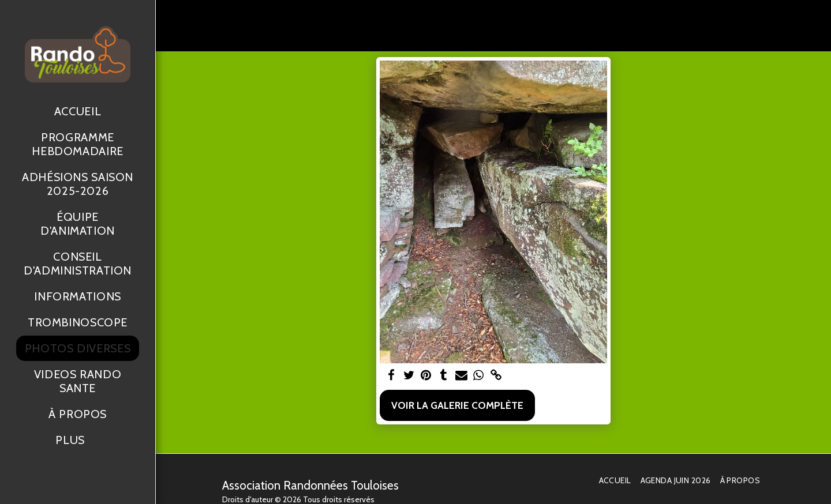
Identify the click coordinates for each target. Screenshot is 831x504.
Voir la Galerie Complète (457, 405)
